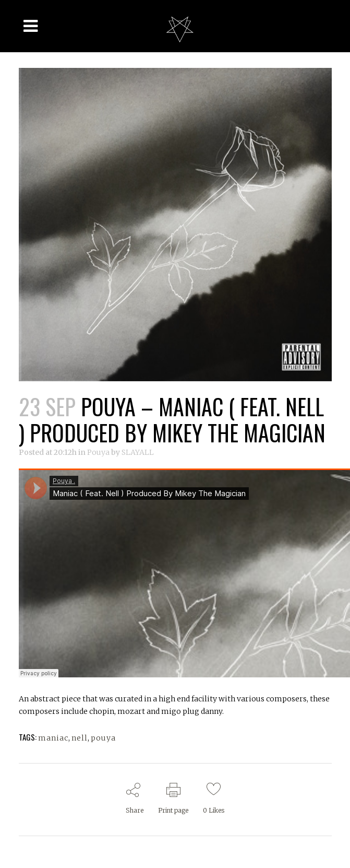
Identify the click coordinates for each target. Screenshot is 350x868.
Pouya (98, 452)
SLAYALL (138, 452)
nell (80, 738)
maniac (53, 738)
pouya (103, 738)
